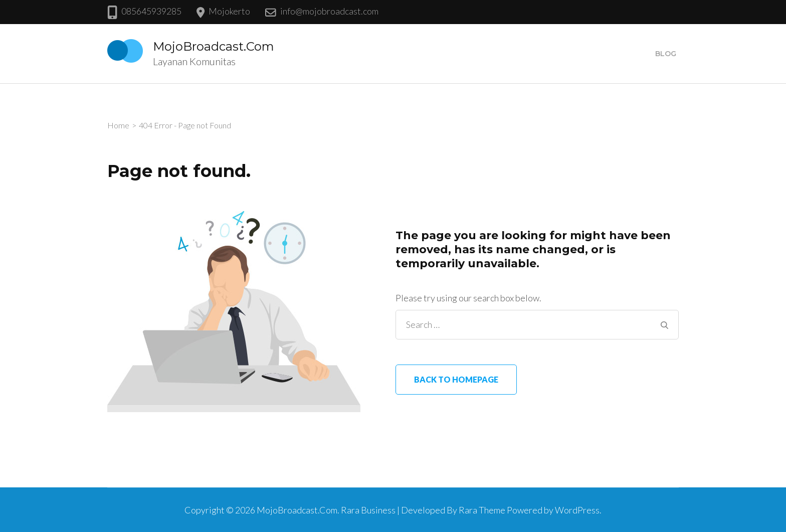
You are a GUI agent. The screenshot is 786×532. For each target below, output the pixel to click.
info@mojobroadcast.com (329, 11)
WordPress (577, 510)
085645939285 (151, 11)
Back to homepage (456, 379)
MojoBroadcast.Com (214, 46)
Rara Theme (482, 510)
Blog (666, 54)
